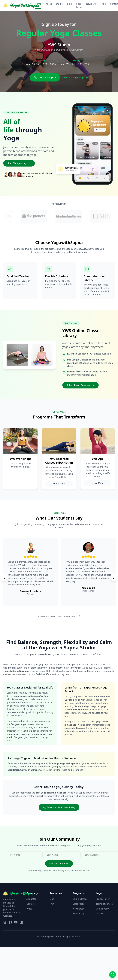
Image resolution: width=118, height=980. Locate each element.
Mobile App (79, 914)
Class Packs (79, 5)
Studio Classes (80, 899)
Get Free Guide (59, 864)
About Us (31, 899)
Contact (30, 904)
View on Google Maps (75, 77)
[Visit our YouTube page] (16, 922)
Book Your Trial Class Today (59, 807)
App (104, 4)
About (49, 4)
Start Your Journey (19, 163)
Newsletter (92, 4)
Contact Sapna (45, 77)
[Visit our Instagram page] (5, 922)
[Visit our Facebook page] (10, 922)
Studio (59, 4)
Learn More (59, 484)
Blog (69, 4)
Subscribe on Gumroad (81, 385)
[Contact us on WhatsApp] (113, 975)
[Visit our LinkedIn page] (21, 922)
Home (38, 4)
